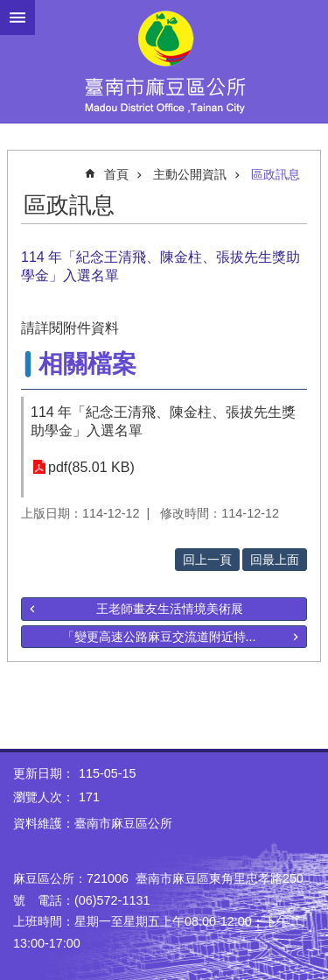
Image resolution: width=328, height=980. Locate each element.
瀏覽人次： (44, 797)
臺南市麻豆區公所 (164, 61)
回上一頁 (207, 560)
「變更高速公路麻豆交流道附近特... (159, 637)
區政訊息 (276, 174)
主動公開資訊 (190, 174)
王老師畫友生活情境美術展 (170, 609)
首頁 (116, 174)
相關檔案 (87, 364)
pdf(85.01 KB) (91, 467)
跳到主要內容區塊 (9, 9)
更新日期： (44, 773)
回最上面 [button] (275, 560)
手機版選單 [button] (17, 18)
